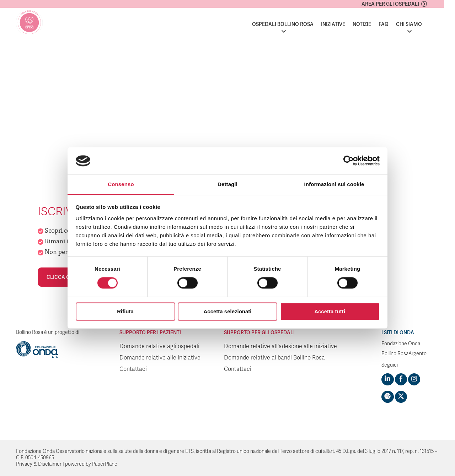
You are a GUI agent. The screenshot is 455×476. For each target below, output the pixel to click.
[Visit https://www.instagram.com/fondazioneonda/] (414, 379)
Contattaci (133, 369)
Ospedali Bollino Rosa (294, 24)
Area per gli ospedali (401, 4)
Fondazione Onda (401, 344)
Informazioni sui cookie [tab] (334, 184)
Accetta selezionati (227, 312)
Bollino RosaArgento (404, 354)
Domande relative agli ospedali (159, 346)
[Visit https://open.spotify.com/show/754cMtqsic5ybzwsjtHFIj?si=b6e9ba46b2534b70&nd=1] (387, 397)
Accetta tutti (330, 312)
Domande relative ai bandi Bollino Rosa (274, 358)
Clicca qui (61, 277)
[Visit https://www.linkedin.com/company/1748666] (387, 379)
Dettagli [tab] (227, 184)
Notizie (373, 24)
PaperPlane (105, 464)
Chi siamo (420, 24)
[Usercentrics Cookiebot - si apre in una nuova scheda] (349, 161)
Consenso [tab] (121, 184)
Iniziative (344, 24)
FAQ (395, 24)
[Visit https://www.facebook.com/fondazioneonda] (401, 379)
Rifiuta (125, 312)
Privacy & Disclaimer (39, 464)
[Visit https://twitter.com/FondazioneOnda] (401, 397)
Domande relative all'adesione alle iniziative (280, 346)
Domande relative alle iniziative (160, 358)
